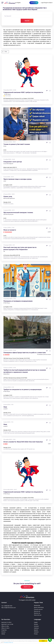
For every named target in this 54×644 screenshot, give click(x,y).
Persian (36, 634)
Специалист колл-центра (13, 162)
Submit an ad (27, 587)
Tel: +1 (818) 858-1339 (7, 606)
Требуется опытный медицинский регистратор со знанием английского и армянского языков (25, 371)
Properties (4, 630)
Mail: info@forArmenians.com (9, 608)
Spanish (36, 630)
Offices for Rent (5, 628)
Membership (37, 606)
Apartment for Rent (6, 622)
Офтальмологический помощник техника (18, 213)
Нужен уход (8, 196)
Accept (43, 641)
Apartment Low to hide (7, 624)
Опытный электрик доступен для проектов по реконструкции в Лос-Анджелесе (20, 248)
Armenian (36, 626)
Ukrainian (36, 632)
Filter (5, 52)
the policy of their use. (9, 642)
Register (47, 3)
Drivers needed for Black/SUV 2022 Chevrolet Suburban (23, 442)
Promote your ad (38, 609)
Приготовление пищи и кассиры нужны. (18, 179)
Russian (36, 624)
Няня (5, 407)
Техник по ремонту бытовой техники (17, 144)
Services (3, 632)
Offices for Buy (5, 626)
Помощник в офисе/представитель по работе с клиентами (25, 353)
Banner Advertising (39, 607)
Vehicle (3, 634)
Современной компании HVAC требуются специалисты (23, 92)
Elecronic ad (37, 611)
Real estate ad (38, 615)
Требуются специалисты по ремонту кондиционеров (22, 390)
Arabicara (36, 628)
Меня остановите (10, 230)
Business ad (37, 613)
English (36, 622)
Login (42, 3)
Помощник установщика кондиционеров (18, 301)
